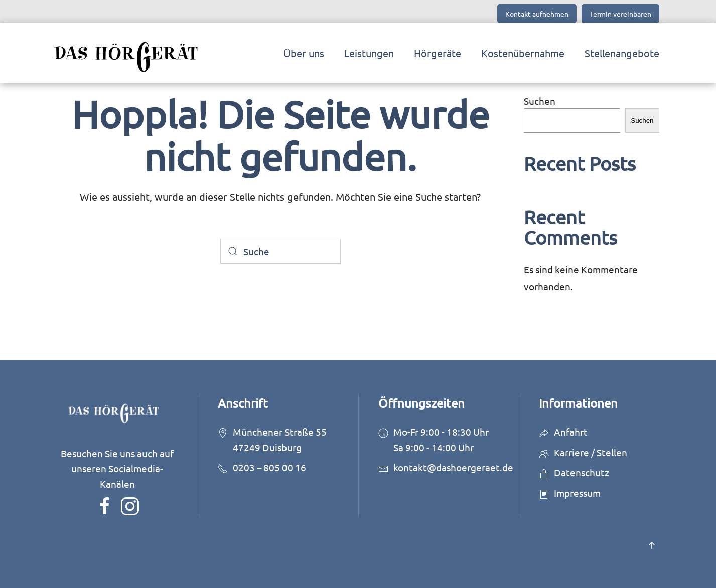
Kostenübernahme (523, 53)
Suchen (540, 101)
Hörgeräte (438, 53)
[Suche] (280, 251)
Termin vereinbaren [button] (620, 14)
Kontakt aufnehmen (537, 14)
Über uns (304, 53)
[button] (652, 545)
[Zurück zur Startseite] (130, 53)
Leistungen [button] (369, 53)
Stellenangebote (622, 53)
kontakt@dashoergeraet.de (453, 467)
